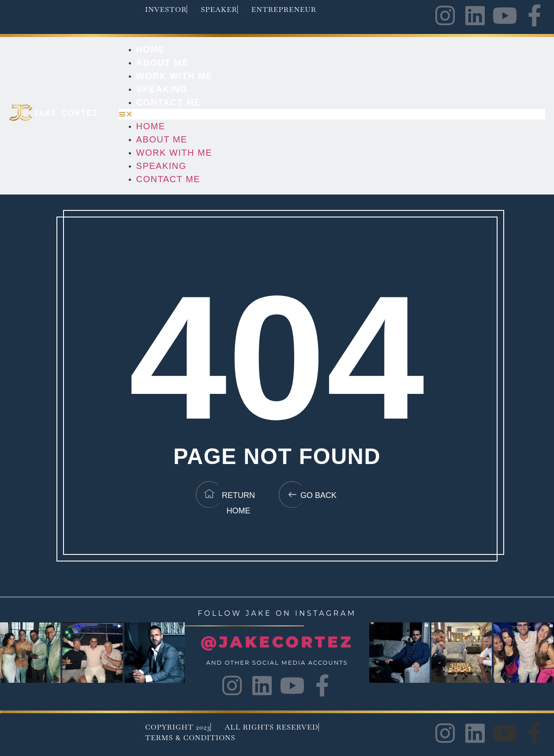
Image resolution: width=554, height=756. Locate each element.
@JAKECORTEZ (277, 642)
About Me (163, 63)
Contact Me (169, 102)
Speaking (162, 89)
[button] (332, 114)
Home (151, 49)
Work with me (175, 76)
